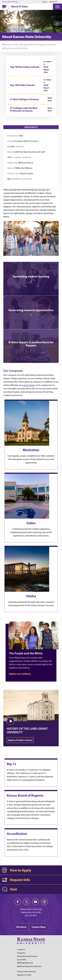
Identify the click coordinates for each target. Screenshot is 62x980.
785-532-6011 (31, 915)
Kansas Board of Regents (25, 795)
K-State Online (28, 385)
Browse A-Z (53, 2)
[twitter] (27, 902)
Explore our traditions (20, 674)
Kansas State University (10, 2)
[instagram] (44, 902)
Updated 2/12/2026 (24, 975)
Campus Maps (39, 927)
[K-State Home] (4, 7)
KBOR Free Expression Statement (29, 966)
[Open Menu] (57, 7)
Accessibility (22, 960)
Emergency (21, 953)
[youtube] (35, 902)
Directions (21, 927)
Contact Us (21, 950)
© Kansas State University (26, 972)
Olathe (31, 596)
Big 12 (11, 764)
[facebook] (18, 902)
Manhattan (31, 450)
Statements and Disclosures (27, 956)
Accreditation (17, 834)
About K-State (19, 6)
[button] (10, 721)
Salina (31, 523)
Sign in (45, 2)
